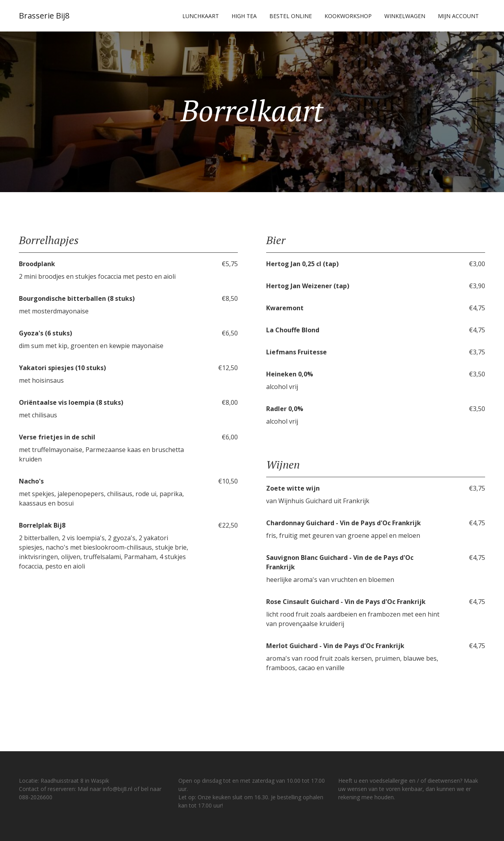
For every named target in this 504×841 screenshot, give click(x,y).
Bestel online (291, 16)
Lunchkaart (201, 16)
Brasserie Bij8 (44, 16)
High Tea (244, 16)
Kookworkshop (348, 16)
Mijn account (458, 16)
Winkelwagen (405, 16)
